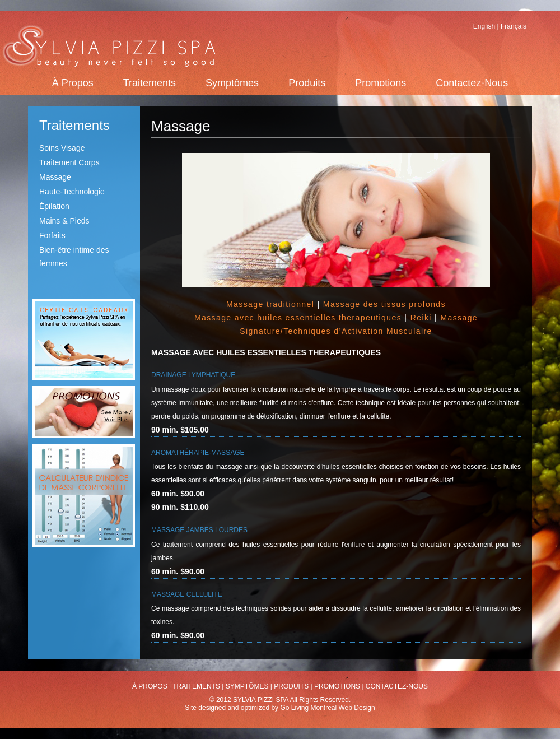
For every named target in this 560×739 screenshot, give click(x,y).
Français (514, 26)
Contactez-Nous (472, 83)
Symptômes (232, 83)
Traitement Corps (69, 162)
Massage (55, 177)
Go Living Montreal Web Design (327, 708)
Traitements (150, 83)
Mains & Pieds (64, 221)
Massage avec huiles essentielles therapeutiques (298, 318)
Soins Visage (62, 148)
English (484, 26)
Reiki (421, 318)
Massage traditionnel (270, 304)
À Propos (73, 83)
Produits (307, 83)
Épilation (54, 206)
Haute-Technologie (72, 192)
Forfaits (52, 235)
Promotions (381, 83)
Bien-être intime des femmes (74, 257)
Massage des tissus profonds (384, 304)
